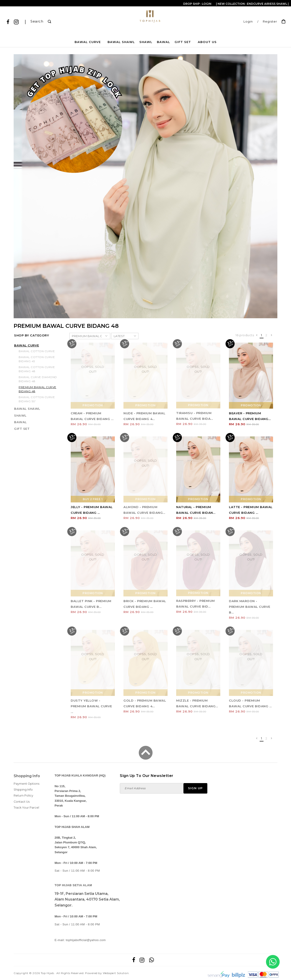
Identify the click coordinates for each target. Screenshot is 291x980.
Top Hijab (47, 973)
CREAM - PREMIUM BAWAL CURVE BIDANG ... (92, 416)
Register (270, 22)
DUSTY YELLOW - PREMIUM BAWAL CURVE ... (91, 706)
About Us (207, 42)
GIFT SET (183, 42)
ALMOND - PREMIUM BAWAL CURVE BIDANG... (144, 510)
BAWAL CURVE (88, 42)
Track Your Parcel (26, 808)
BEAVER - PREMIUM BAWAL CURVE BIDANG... (250, 416)
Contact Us (22, 802)
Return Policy (23, 795)
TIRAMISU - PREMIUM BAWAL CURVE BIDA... (195, 416)
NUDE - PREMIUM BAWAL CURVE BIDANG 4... (144, 416)
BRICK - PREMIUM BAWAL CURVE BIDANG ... (145, 604)
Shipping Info (23, 790)
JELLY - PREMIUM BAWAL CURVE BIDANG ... (92, 510)
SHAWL (146, 42)
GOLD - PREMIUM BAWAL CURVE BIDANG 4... (145, 703)
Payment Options (26, 784)
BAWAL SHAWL (121, 42)
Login (248, 22)
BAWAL (163, 42)
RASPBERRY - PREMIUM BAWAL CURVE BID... (196, 604)
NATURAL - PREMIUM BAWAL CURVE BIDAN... (196, 510)
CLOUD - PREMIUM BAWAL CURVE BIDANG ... (250, 703)
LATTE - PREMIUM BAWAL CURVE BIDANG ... (251, 510)
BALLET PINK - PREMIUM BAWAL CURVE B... (91, 604)
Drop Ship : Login (197, 4)
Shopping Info (27, 776)
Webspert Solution (116, 973)
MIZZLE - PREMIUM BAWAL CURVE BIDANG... (197, 703)
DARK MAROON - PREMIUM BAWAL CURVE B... (250, 607)
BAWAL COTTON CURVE (37, 351)
